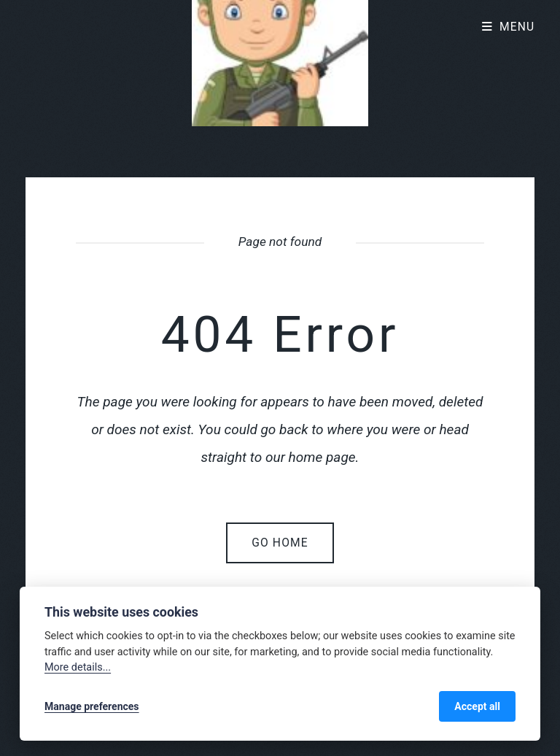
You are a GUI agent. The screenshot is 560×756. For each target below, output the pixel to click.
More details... (78, 667)
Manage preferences (92, 706)
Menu (517, 27)
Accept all (477, 706)
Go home (280, 543)
